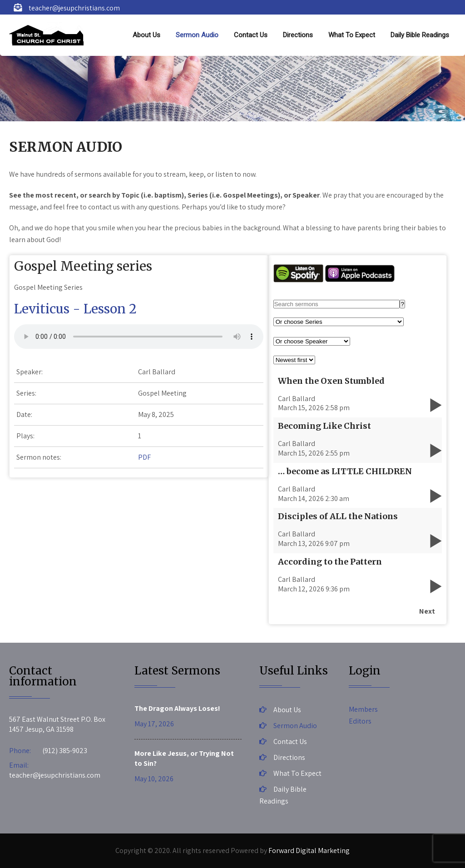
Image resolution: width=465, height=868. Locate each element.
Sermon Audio (197, 35)
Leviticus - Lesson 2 (75, 309)
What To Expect (352, 35)
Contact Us (251, 35)
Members (363, 709)
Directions (298, 35)
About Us (146, 35)
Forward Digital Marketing (309, 851)
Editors (360, 721)
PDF (144, 457)
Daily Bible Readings (420, 35)
